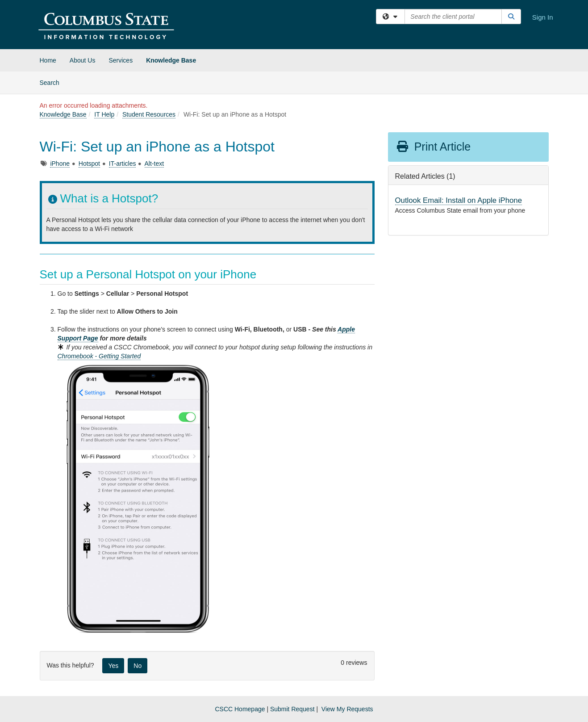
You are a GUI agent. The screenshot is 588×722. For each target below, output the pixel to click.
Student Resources (149, 114)
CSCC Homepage (240, 709)
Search (53, 82)
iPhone (60, 164)
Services (121, 60)
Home (48, 60)
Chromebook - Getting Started (99, 356)
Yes (113, 666)
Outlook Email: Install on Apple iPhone (459, 200)
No (138, 666)
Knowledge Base (171, 60)
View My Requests (347, 709)
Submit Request (292, 709)
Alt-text (154, 164)
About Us (83, 60)
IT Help (104, 114)
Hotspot (89, 164)
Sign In (543, 17)
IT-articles (123, 164)
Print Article (433, 147)
